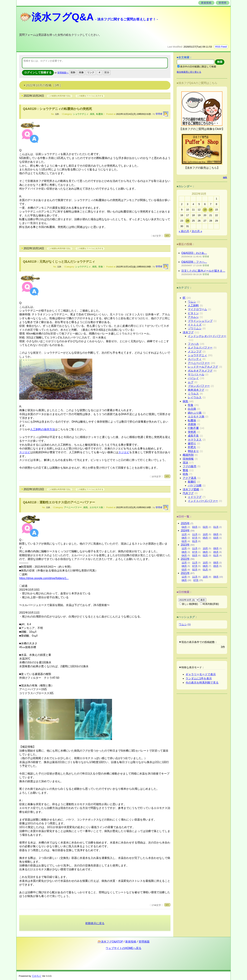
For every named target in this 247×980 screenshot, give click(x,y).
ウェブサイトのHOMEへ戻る (123, 948)
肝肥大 (192, 447)
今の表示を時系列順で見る (202, 683)
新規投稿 (206, 3)
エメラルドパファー (200, 348)
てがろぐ (37, 976)
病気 (92, 114)
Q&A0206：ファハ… (194, 262)
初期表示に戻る (95, 923)
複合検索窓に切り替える (189, 72)
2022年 (185, 559)
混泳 (185, 463)
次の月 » (197, 231)
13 (205, 210)
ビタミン (193, 313)
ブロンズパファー (199, 386)
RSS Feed (221, 47)
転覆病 (100, 114)
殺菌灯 (192, 482)
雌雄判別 (188, 455)
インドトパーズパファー (203, 501)
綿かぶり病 (195, 413)
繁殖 (185, 470)
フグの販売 (190, 466)
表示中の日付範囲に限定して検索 (197, 67)
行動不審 (193, 428)
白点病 (192, 409)
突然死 (192, 432)
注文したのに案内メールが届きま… (203, 271)
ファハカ (193, 344)
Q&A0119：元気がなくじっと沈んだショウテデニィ (59, 262)
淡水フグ (188, 332)
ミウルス (193, 394)
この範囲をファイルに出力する (90, 96)
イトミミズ (195, 325)
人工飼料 (193, 305)
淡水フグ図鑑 (191, 489)
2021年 (185, 573)
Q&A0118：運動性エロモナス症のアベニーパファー (59, 502)
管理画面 (144, 942)
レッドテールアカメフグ (203, 367)
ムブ (191, 382)
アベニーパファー (73, 507)
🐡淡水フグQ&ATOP (110, 942)
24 (187, 221)
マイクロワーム (197, 309)
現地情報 (188, 459)
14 (211, 210)
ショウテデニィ (81, 114)
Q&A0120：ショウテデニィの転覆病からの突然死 (57, 109)
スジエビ (25, 452)
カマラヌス (195, 440)
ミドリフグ (195, 497)
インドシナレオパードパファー (207, 336)
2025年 (185, 523)
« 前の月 (184, 231)
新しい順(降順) (189, 604)
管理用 (223, 3)
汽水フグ (188, 493)
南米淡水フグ (196, 390)
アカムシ (193, 317)
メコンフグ (195, 352)
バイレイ (193, 378)
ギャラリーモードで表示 (201, 674)
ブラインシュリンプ (200, 321)
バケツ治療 (195, 485)
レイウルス (195, 397)
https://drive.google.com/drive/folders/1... (44, 578)
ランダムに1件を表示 (199, 678)
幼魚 (185, 474)
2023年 (185, 545)
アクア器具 (190, 478)
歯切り (192, 443)
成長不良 (193, 436)
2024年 (185, 530)
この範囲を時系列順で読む (60, 96)
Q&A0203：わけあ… (194, 253)
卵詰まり (193, 451)
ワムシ (192, 302)
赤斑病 (192, 424)
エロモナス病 (96, 507)
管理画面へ (63, 73)
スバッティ (195, 359)
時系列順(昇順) (209, 604)
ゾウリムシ (195, 328)
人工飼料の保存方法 (43, 429)
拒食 (101, 267)
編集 (167, 235)
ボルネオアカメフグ (200, 371)
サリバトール (196, 374)
